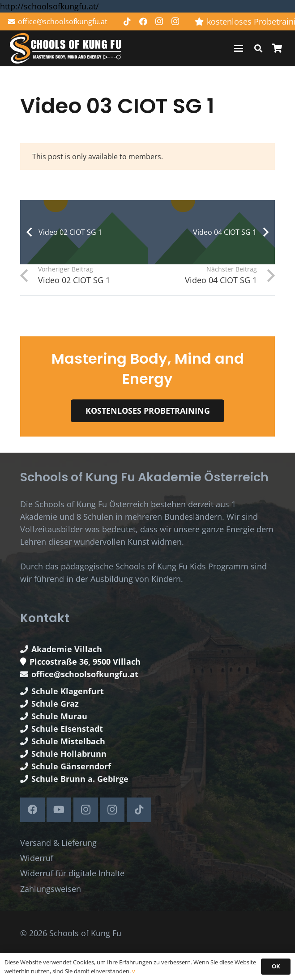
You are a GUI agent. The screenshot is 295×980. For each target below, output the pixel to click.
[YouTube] (59, 810)
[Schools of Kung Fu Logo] (66, 49)
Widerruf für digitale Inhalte (72, 873)
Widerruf (37, 858)
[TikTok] (127, 21)
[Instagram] (159, 21)
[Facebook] (143, 21)
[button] (239, 48)
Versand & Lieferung (58, 843)
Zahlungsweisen (51, 889)
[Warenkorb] (277, 48)
